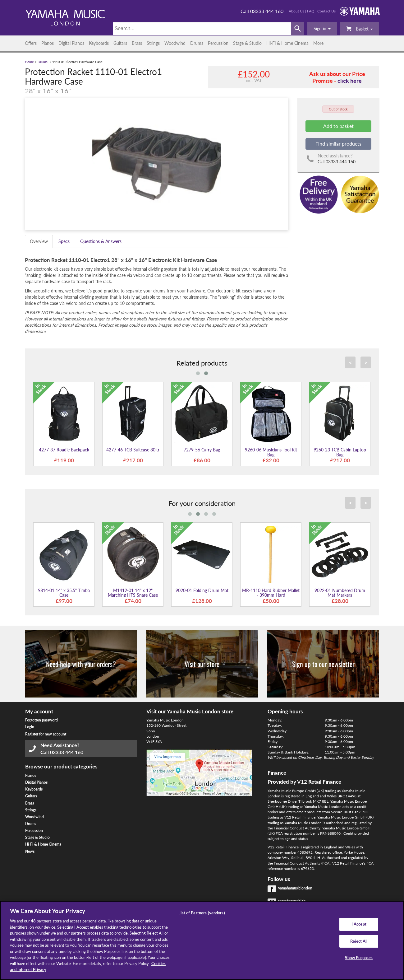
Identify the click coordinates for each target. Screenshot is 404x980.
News (30, 851)
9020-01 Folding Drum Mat (202, 590)
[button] (322, 29)
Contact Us (326, 11)
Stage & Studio (247, 43)
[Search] (202, 29)
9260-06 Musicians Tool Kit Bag (271, 452)
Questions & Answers (101, 241)
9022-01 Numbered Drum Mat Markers (340, 593)
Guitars (120, 43)
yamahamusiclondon (295, 888)
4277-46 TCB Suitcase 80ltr (133, 450)
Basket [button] (360, 28)
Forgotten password (41, 720)
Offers (31, 43)
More (318, 43)
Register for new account (46, 734)
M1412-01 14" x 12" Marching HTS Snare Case (133, 593)
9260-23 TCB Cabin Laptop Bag (340, 452)
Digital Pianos (71, 43)
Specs (64, 241)
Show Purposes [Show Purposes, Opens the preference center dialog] (359, 958)
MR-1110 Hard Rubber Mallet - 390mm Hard (271, 593)
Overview (39, 241)
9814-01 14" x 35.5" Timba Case (64, 593)
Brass (137, 43)
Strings (153, 43)
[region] (202, 940)
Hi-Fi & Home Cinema (287, 43)
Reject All (359, 941)
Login (30, 727)
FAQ (311, 11)
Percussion (218, 43)
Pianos (48, 43)
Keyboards (99, 43)
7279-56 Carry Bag (202, 450)
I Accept (359, 924)
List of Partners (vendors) (202, 913)
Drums (197, 43)
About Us (296, 11)
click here (350, 81)
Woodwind (175, 43)
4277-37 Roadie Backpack (64, 450)
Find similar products (338, 144)
